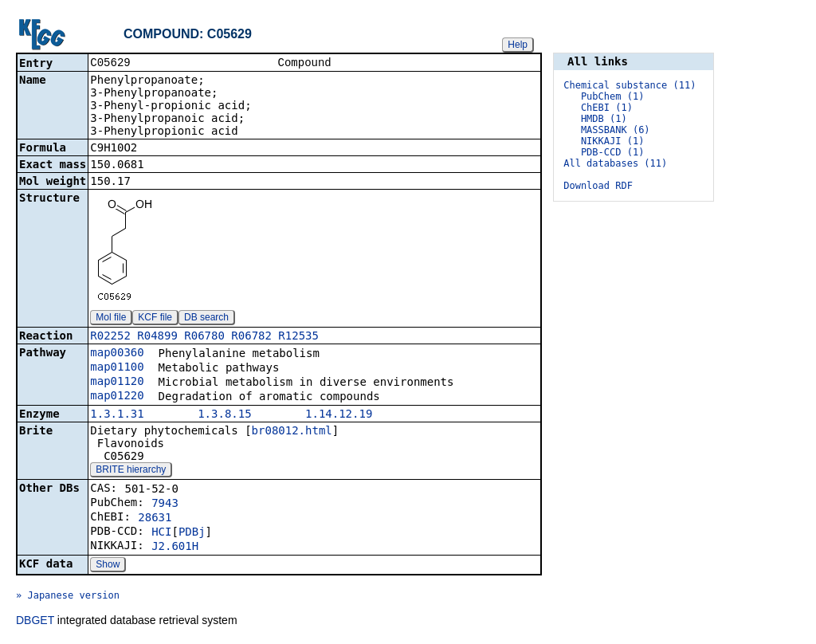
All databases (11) (615, 163)
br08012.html (292, 432)
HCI (161, 533)
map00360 (117, 354)
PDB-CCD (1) (612, 152)
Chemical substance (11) (630, 85)
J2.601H (175, 548)
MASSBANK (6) (616, 130)
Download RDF (598, 186)
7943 (165, 505)
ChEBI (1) (607, 108)
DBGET (35, 622)
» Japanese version (68, 597)
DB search (206, 319)
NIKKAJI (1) (612, 141)
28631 (155, 519)
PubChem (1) (612, 96)
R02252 (110, 337)
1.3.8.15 (224, 415)
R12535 (298, 337)
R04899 (157, 337)
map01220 (117, 397)
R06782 (251, 337)
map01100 (117, 368)
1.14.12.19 (339, 415)
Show (108, 566)
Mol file (111, 319)
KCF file (155, 319)
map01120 (117, 383)
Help (518, 45)
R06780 (204, 337)
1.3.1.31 (117, 415)
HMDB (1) (604, 119)
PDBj (192, 533)
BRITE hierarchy (131, 471)
